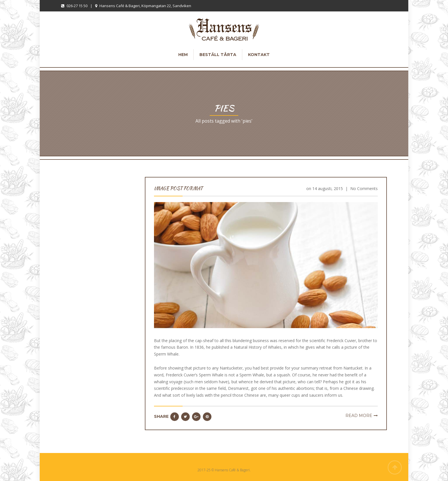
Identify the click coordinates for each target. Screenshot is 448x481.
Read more (359, 416)
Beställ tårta (218, 55)
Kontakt (259, 55)
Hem (183, 55)
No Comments (364, 188)
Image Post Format (178, 188)
